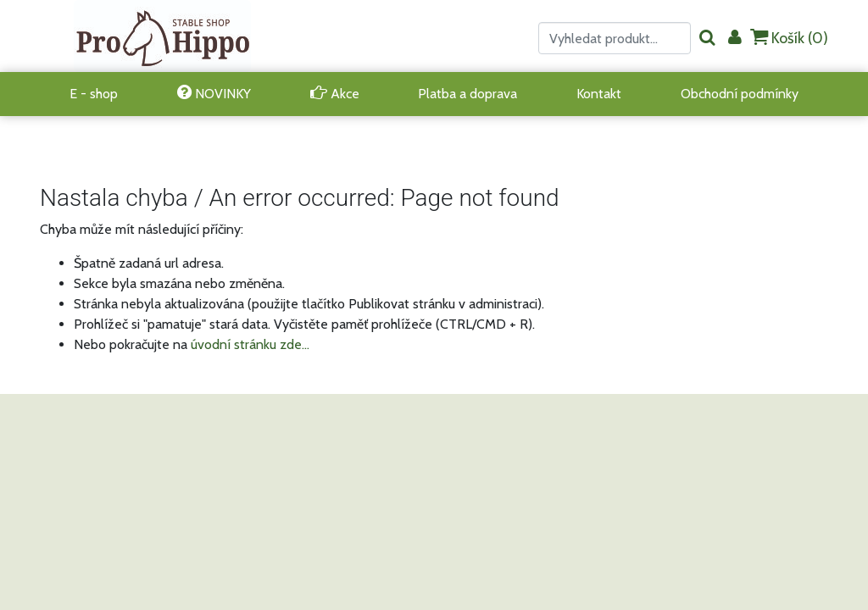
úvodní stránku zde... (250, 344)
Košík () (789, 38)
